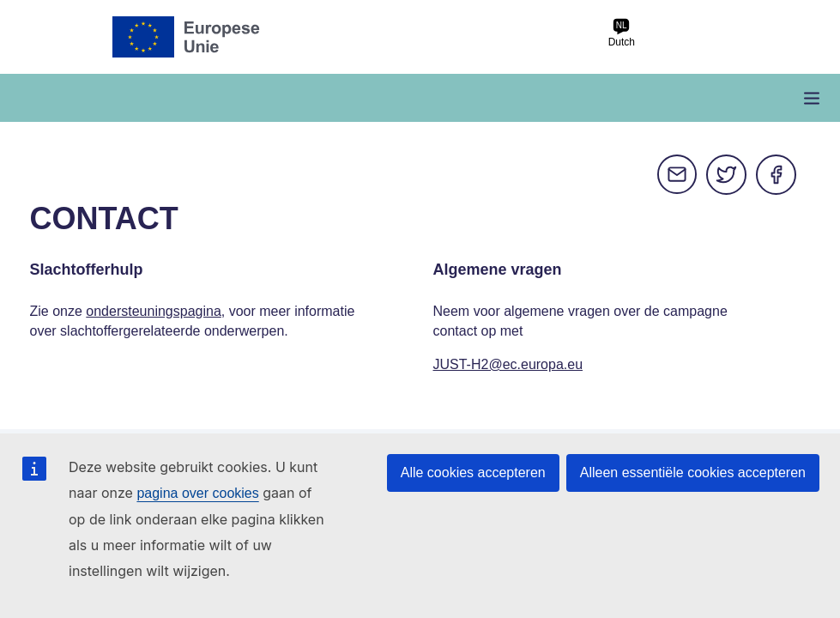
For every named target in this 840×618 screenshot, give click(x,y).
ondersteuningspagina (153, 311)
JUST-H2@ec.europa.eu (508, 364)
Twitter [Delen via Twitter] (727, 175)
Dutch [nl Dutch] (622, 33)
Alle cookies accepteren (473, 473)
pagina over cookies (197, 493)
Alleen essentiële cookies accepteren (693, 473)
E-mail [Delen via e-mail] (677, 175)
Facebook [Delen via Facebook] (777, 175)
